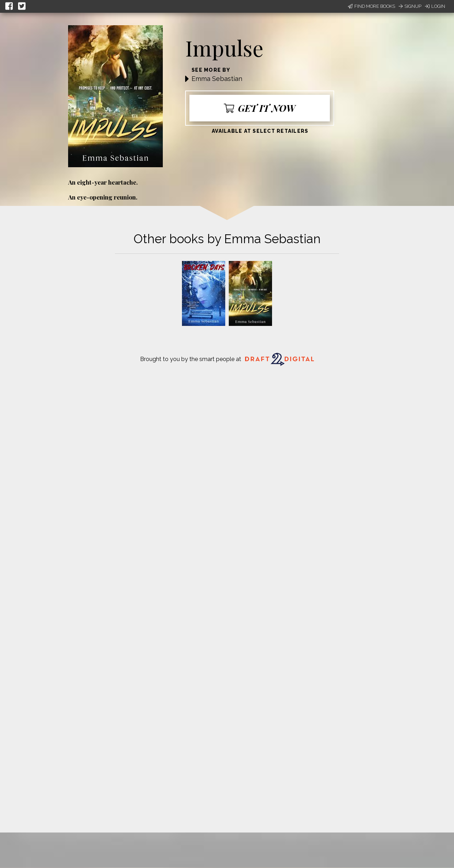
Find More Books (372, 6)
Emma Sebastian (217, 79)
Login (435, 6)
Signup (410, 6)
